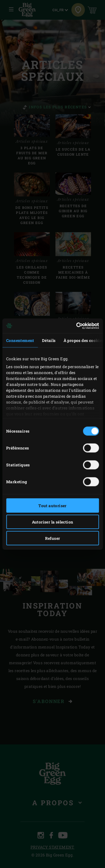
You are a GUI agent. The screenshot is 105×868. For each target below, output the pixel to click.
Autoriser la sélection (53, 522)
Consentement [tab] (20, 340)
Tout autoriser (53, 505)
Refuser (53, 538)
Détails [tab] (49, 340)
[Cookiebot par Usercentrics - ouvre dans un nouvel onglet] (75, 326)
